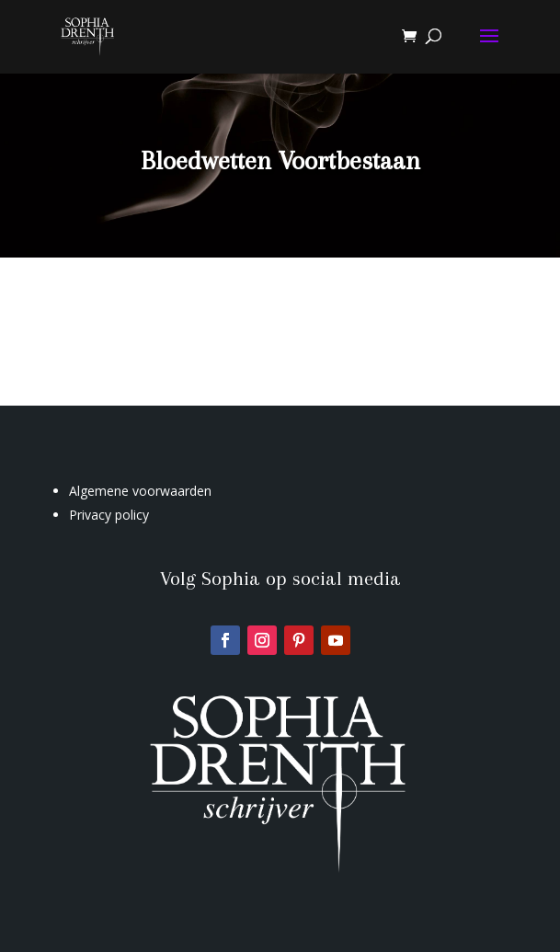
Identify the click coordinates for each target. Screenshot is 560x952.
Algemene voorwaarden (140, 491)
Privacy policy (109, 515)
